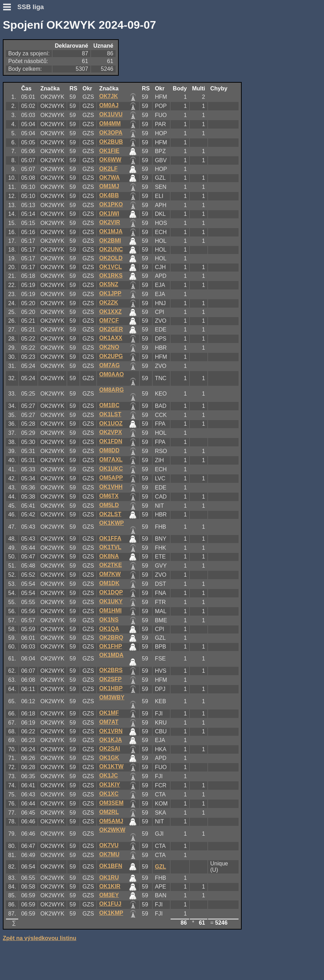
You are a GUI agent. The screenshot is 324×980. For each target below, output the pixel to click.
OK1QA (109, 629)
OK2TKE (111, 565)
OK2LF (108, 169)
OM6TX (109, 496)
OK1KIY (110, 785)
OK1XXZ (110, 312)
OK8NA (109, 556)
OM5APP (111, 478)
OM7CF (109, 320)
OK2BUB (111, 142)
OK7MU (109, 854)
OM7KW (110, 574)
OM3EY (109, 895)
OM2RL (109, 812)
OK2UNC (111, 249)
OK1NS (109, 620)
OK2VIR (110, 222)
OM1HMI (110, 611)
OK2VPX (111, 432)
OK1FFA (110, 538)
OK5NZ (109, 284)
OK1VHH (111, 487)
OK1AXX (111, 338)
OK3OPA (111, 133)
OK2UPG (111, 356)
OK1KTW (111, 766)
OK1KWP (111, 523)
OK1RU (109, 878)
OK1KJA (111, 740)
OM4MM (110, 124)
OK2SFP (110, 679)
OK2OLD (111, 258)
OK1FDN (111, 441)
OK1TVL (110, 547)
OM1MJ (109, 186)
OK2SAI (110, 749)
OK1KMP (111, 913)
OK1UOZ (111, 423)
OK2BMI (110, 241)
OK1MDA (111, 655)
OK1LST (110, 414)
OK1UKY (111, 601)
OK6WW (110, 160)
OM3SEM (111, 803)
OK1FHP (111, 646)
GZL (160, 867)
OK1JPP (110, 293)
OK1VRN (111, 731)
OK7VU (109, 845)
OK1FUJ (110, 904)
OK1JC (108, 776)
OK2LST (110, 514)
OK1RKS (111, 276)
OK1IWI (109, 214)
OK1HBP (111, 688)
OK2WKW (112, 830)
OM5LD (109, 505)
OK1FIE (109, 151)
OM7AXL (111, 460)
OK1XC (109, 794)
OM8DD (109, 450)
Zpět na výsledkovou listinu (40, 938)
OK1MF (109, 713)
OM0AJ (109, 105)
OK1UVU (111, 114)
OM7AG (109, 365)
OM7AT (109, 722)
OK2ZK (109, 303)
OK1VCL (111, 267)
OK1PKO (111, 204)
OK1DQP (111, 592)
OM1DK (109, 583)
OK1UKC (111, 469)
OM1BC (109, 405)
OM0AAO (111, 374)
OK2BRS (111, 670)
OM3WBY (112, 697)
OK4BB (109, 195)
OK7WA (109, 177)
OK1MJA (111, 231)
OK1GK (109, 758)
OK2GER (111, 329)
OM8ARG (111, 390)
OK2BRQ (111, 638)
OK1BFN (111, 866)
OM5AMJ (111, 821)
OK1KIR (110, 886)
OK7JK (108, 96)
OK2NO (109, 347)
